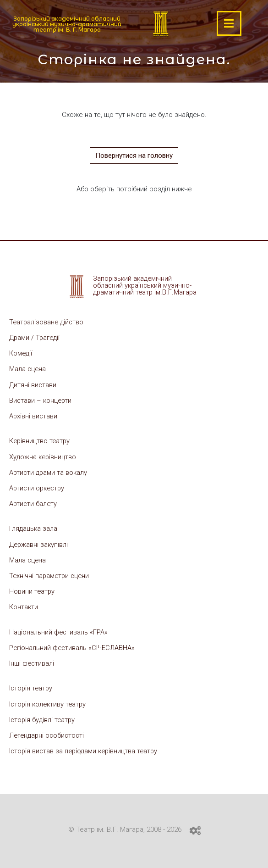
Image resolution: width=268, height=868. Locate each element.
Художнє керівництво (44, 456)
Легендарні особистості (48, 733)
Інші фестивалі (32, 662)
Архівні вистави (34, 416)
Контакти (24, 606)
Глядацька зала (33, 528)
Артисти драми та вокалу (49, 472)
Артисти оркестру (38, 487)
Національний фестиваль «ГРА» (59, 630)
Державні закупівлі (39, 543)
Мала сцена (28, 369)
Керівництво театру (40, 440)
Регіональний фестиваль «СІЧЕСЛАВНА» (73, 646)
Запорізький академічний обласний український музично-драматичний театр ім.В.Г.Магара (146, 285)
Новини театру (32, 590)
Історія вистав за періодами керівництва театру (86, 749)
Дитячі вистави (33, 384)
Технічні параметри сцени (51, 574)
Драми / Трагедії (35, 338)
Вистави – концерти (41, 400)
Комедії (21, 353)
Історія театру (32, 686)
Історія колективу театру (49, 702)
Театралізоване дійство (47, 322)
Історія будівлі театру (43, 718)
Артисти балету (34, 503)
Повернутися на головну (134, 156)
